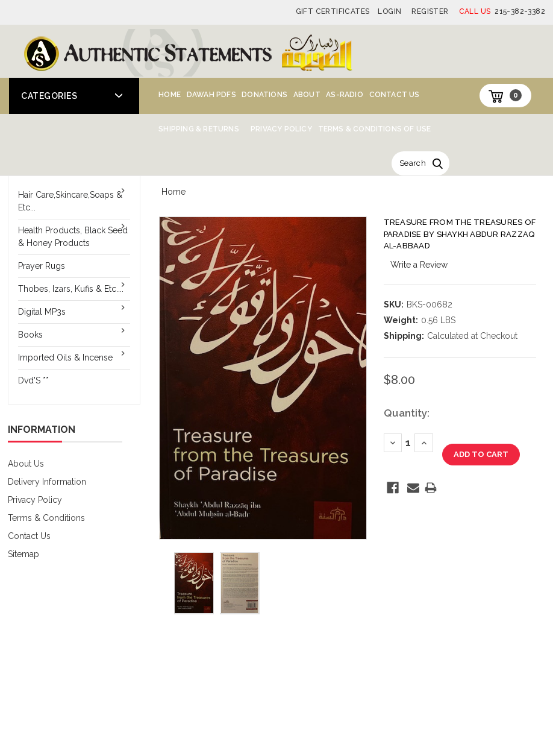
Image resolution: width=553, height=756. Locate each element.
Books (30, 335)
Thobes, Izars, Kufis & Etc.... (71, 289)
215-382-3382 (502, 11)
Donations (264, 95)
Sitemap (23, 554)
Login (389, 11)
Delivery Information (47, 482)
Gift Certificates (333, 11)
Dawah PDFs (211, 95)
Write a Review (419, 265)
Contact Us (395, 95)
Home (170, 95)
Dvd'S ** (33, 380)
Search (413, 163)
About (307, 95)
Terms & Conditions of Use (375, 129)
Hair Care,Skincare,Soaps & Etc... (70, 201)
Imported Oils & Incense (65, 358)
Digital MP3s (42, 312)
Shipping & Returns (199, 129)
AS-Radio (345, 95)
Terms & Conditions (46, 518)
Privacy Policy (281, 129)
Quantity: (407, 413)
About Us (26, 464)
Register (430, 11)
